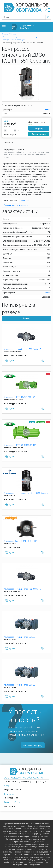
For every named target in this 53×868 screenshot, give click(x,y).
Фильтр (26, 318)
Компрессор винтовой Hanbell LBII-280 (19, 637)
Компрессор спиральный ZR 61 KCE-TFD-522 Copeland (26, 493)
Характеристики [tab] (11, 200)
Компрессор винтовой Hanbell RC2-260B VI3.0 (22, 349)
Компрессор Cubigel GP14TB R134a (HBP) (21, 541)
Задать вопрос (39, 134)
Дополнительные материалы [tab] (16, 205)
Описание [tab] (25, 200)
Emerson (47, 110)
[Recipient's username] (24, 17)
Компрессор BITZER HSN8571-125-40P (19, 397)
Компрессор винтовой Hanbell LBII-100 (19, 685)
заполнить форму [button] (33, 745)
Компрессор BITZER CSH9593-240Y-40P (20, 445)
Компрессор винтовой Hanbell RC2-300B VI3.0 (22, 589)
